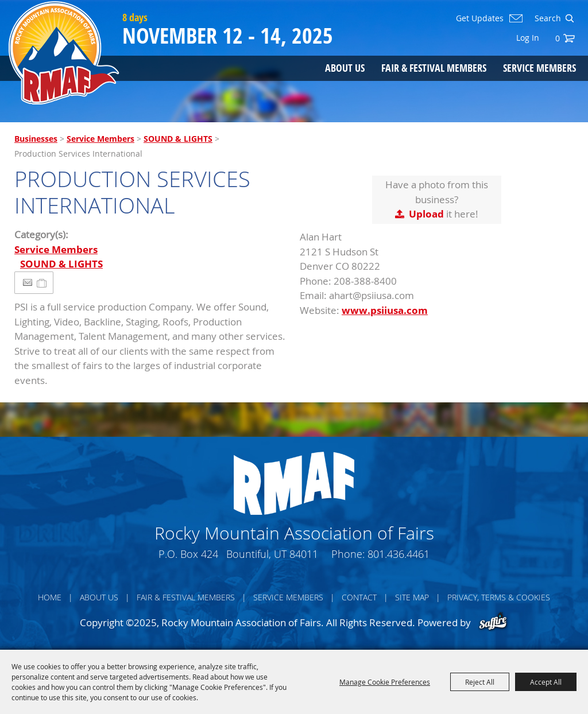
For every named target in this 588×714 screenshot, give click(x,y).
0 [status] (558, 38)
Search (569, 18)
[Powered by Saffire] (493, 622)
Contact (359, 597)
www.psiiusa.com (385, 310)
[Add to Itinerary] (42, 283)
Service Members (539, 68)
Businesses (36, 139)
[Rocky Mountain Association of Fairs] (64, 53)
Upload (426, 214)
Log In (528, 38)
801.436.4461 (399, 554)
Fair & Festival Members (434, 68)
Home (50, 597)
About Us (345, 68)
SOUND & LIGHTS (178, 139)
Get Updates (480, 18)
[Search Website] (547, 18)
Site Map (412, 597)
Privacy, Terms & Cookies (499, 597)
